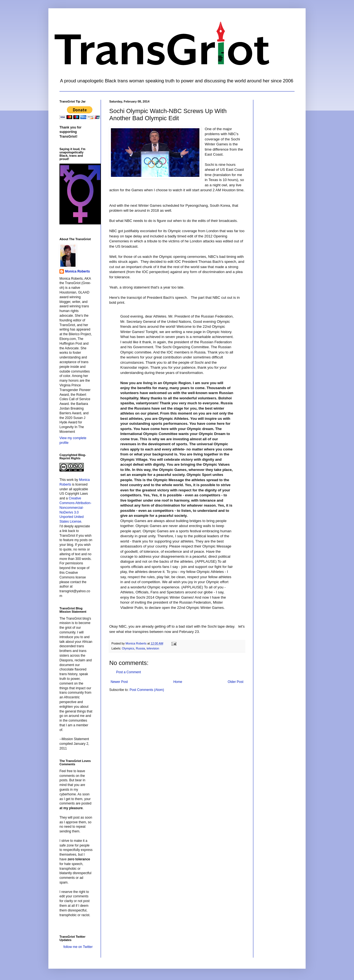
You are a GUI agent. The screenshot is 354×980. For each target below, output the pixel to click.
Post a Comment (128, 672)
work (70, 480)
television (153, 648)
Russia (140, 648)
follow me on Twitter (78, 947)
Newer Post (119, 682)
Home (178, 682)
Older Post (235, 682)
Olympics (128, 648)
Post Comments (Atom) (147, 690)
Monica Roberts (77, 271)
